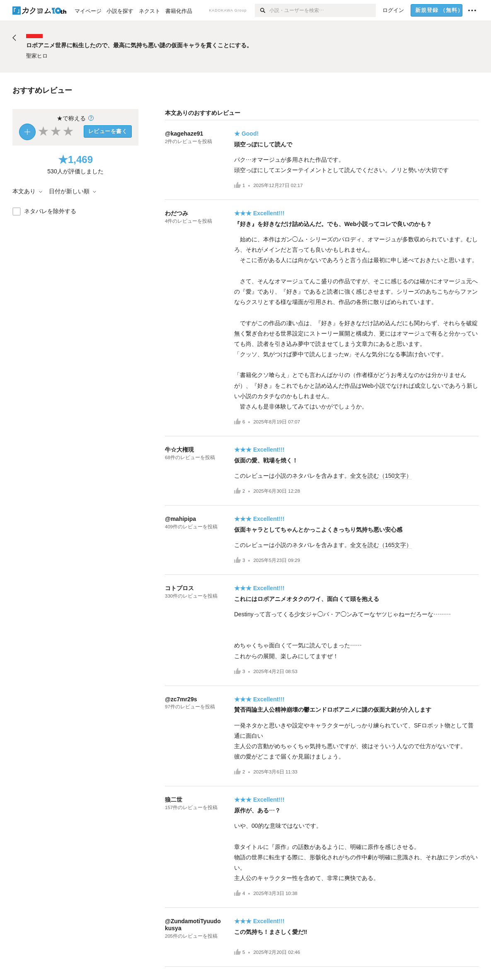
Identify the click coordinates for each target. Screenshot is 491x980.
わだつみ (177, 213)
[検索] (262, 10)
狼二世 (174, 800)
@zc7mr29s (181, 699)
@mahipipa (180, 519)
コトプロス (179, 588)
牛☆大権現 (179, 450)
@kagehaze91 (184, 134)
